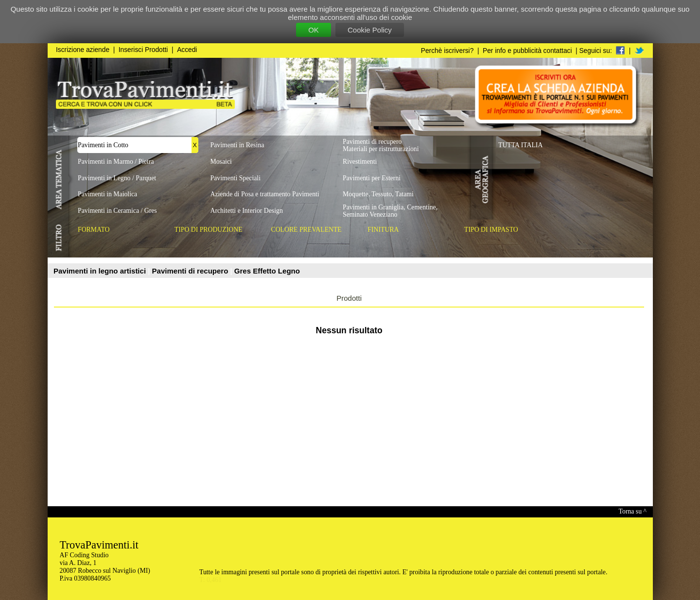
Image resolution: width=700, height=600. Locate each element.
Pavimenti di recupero (191, 271)
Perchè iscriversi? (447, 51)
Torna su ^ (633, 511)
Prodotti (349, 298)
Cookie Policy (370, 30)
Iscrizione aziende (83, 50)
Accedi (187, 50)
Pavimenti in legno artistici (101, 271)
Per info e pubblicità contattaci (527, 51)
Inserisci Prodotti (143, 50)
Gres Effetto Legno (267, 271)
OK (314, 30)
